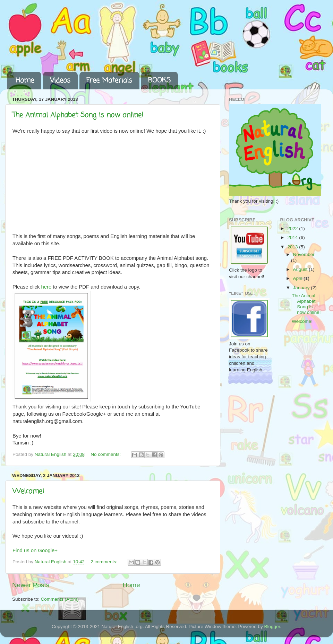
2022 (293, 228)
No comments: (106, 454)
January (302, 288)
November (304, 254)
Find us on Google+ (35, 550)
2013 (293, 247)
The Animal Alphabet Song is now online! (78, 115)
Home (25, 81)
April (298, 278)
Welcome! (28, 491)
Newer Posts (31, 585)
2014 (293, 237)
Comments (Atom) (60, 599)
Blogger (272, 627)
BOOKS (159, 81)
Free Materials (109, 81)
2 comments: (105, 562)
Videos (60, 81)
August (301, 269)
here (46, 287)
